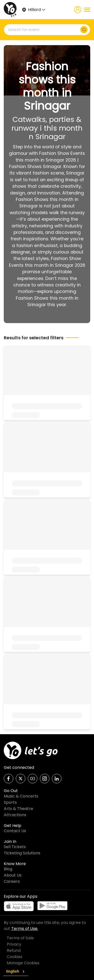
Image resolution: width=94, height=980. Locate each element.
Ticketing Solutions (22, 853)
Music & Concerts (21, 796)
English (16, 971)
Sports (10, 802)
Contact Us (15, 831)
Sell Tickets (15, 847)
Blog (8, 869)
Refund (14, 950)
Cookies (15, 957)
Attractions (15, 815)
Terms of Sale (20, 938)
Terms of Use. (25, 929)
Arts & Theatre (18, 809)
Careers (12, 881)
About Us (13, 875)
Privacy (14, 944)
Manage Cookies (23, 963)
